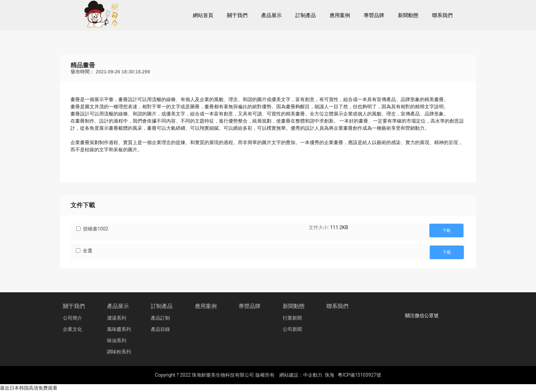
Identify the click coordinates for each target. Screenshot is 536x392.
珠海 (330, 375)
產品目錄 (160, 329)
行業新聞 (292, 318)
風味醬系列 (119, 329)
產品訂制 (160, 318)
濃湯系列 (117, 318)
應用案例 (206, 306)
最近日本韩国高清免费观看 (29, 388)
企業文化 (72, 329)
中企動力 (313, 375)
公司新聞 (292, 329)
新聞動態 (294, 306)
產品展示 (118, 306)
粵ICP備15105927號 (359, 375)
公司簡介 (72, 318)
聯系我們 (337, 306)
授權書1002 (96, 229)
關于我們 (74, 306)
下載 (446, 230)
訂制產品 (162, 306)
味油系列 (117, 341)
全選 (88, 251)
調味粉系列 (119, 352)
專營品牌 (250, 306)
